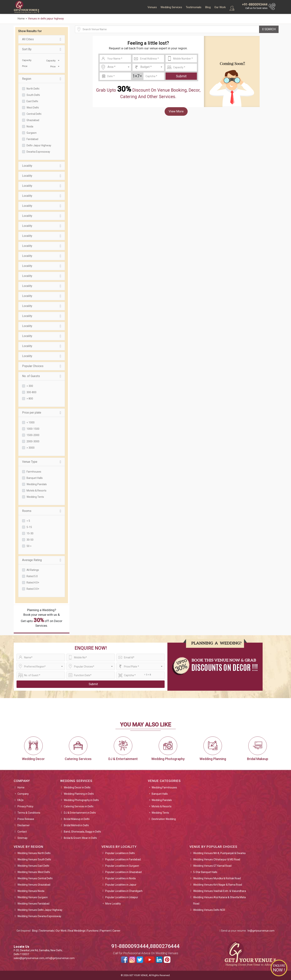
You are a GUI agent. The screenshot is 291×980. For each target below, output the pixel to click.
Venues (152, 7)
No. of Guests (42, 376)
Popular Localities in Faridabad (123, 859)
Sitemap (22, 838)
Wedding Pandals (37, 484)
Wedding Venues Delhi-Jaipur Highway (40, 910)
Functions (93, 931)
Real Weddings (77, 931)
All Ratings (33, 570)
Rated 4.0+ (33, 583)
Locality (42, 166)
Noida (30, 126)
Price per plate (42, 413)
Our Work (220, 7)
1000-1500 (33, 429)
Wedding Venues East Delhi (33, 866)
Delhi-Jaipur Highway (39, 145)
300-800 (31, 392)
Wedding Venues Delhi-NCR (209, 910)
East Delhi (32, 101)
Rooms (42, 511)
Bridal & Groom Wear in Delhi (80, 838)
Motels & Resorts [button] (162, 806)
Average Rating (42, 560)
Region (42, 79)
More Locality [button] (113, 904)
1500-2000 (33, 435)
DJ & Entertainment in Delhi (80, 813)
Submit (181, 76)
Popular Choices (42, 366)
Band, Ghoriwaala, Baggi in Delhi (82, 832)
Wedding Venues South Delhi (34, 859)
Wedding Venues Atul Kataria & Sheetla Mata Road (219, 900)
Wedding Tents (35, 497)
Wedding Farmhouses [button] (164, 787)
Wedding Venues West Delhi (34, 872)
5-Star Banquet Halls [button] (205, 872)
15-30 (30, 533)
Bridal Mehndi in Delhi (76, 825)
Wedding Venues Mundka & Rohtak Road (217, 878)
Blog (208, 7)
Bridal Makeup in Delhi (77, 819)
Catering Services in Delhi (79, 806)
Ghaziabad (33, 120)
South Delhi (33, 95)
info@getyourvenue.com (60, 958)
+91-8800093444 (255, 4)
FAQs (21, 800)
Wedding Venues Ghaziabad (34, 885)
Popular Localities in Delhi (120, 853)
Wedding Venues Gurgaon (33, 897)
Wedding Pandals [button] (162, 800)
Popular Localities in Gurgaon (122, 866)
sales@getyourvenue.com (29, 958)
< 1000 (31, 422)
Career (116, 931)
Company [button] (23, 794)
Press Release (26, 819)
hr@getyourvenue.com (261, 931)
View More (176, 111)
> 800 (30, 399)
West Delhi (33, 108)
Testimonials (194, 7)
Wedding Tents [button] (160, 813)
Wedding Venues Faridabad (33, 904)
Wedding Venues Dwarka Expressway (39, 916)
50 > (29, 546)
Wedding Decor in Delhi (77, 787)
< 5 (28, 521)
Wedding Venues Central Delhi (35, 878)
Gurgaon (32, 133)
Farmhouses (34, 472)
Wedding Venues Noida (31, 891)
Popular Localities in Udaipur (122, 897)
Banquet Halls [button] (160, 794)
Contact (22, 832)
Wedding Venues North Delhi (34, 853)
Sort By (42, 49)
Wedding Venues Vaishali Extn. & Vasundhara (220, 891)
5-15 (29, 527)
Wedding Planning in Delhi (79, 794)
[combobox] (51, 60)
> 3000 (31, 448)
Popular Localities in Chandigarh (124, 891)
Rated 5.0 (32, 576)
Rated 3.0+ (33, 589)
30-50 (30, 540)
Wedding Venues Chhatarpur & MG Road (217, 859)
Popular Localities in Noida (120, 878)
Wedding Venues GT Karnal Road (212, 866)
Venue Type (42, 462)
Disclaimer (24, 825)
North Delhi (33, 89)
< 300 (30, 386)
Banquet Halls (35, 478)
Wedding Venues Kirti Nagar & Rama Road (218, 885)
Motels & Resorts (36, 491)
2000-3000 (33, 441)
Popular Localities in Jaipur (121, 885)
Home (21, 787)
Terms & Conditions (29, 813)
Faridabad (32, 139)
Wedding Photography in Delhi (81, 800)
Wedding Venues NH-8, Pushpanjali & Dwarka (219, 853)
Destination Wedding (164, 819)
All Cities (42, 39)
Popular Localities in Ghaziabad (123, 872)
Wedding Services (171, 7)
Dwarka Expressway (38, 152)
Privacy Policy (25, 806)
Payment (105, 931)
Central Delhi (34, 114)
